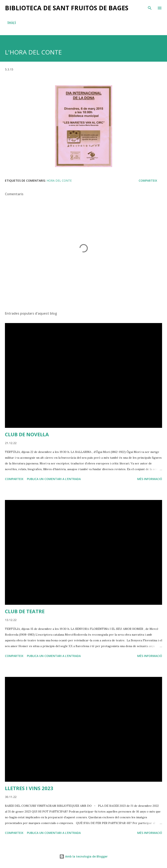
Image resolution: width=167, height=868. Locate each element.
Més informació (150, 479)
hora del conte (59, 181)
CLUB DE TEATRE (25, 611)
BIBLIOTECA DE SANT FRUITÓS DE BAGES (67, 8)
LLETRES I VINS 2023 (29, 788)
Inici (12, 23)
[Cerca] (150, 7)
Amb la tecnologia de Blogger (83, 856)
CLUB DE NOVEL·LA (27, 434)
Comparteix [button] (148, 181)
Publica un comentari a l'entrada (54, 479)
